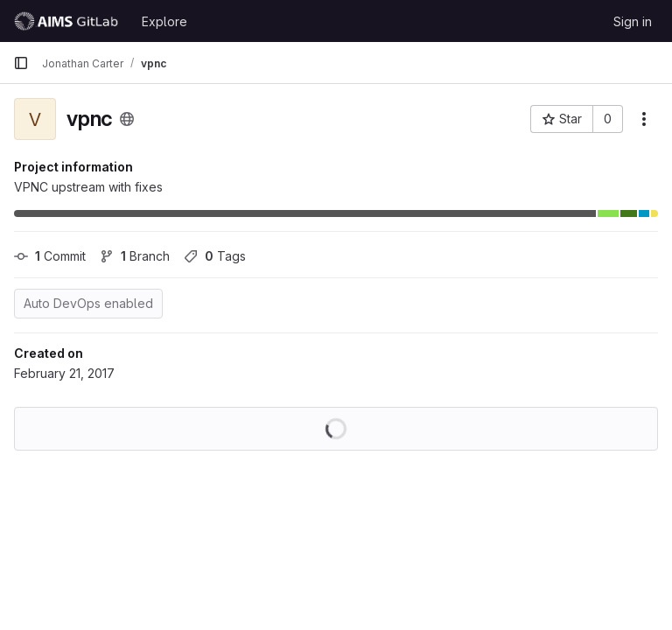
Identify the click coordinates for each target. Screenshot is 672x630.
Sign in (633, 21)
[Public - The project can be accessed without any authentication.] (127, 119)
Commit (50, 256)
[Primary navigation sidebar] (21, 63)
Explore (164, 21)
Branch (135, 256)
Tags (215, 256)
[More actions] (644, 119)
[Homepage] (69, 21)
